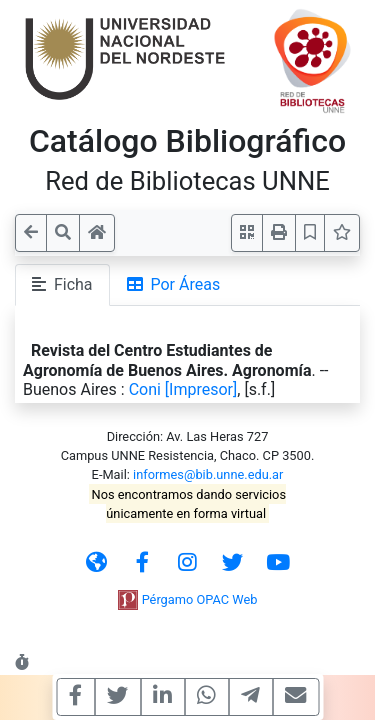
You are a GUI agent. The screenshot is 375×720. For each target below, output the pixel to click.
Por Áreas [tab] (174, 284)
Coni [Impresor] (183, 389)
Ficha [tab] (62, 284)
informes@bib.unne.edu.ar (208, 474)
